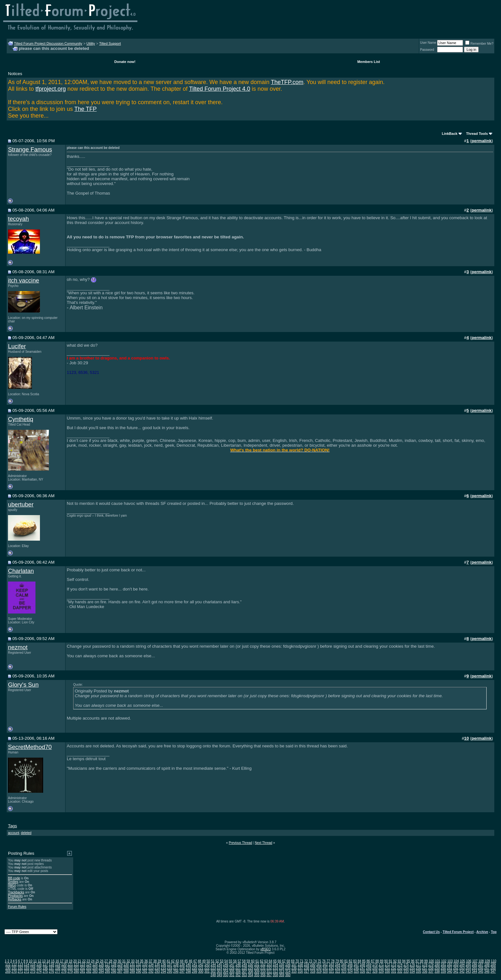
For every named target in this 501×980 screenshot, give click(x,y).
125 (95, 965)
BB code (14, 878)
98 (422, 961)
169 (369, 965)
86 (368, 961)
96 (413, 961)
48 (200, 961)
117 (45, 965)
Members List (369, 62)
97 (417, 961)
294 (163, 972)
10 (31, 961)
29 (115, 961)
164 (338, 965)
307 (244, 972)
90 (386, 961)
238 (307, 968)
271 (20, 972)
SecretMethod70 (30, 747)
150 (251, 965)
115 (33, 965)
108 (481, 961)
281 (83, 972)
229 (251, 968)
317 (307, 972)
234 (282, 968)
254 (406, 968)
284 (101, 972)
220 (194, 968)
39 (159, 961)
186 (475, 965)
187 (481, 965)
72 (306, 961)
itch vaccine (23, 280)
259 (437, 968)
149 (244, 965)
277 (58, 972)
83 (355, 961)
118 (52, 965)
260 (443, 968)
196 (45, 968)
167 (356, 965)
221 (201, 968)
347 (493, 972)
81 (346, 961)
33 (133, 961)
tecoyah (18, 219)
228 (244, 968)
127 (108, 965)
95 (408, 961)
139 (182, 965)
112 (14, 965)
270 (14, 972)
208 (120, 968)
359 (282, 975)
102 (444, 961)
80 (342, 961)
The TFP (86, 109)
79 (337, 961)
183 (456, 965)
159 (307, 965)
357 (269, 975)
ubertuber (21, 504)
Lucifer (17, 346)
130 (126, 965)
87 (373, 961)
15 (53, 961)
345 (481, 972)
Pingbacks (15, 896)
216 (170, 968)
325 (356, 972)
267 (487, 968)
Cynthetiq (21, 419)
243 (338, 968)
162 (325, 965)
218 (182, 968)
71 (301, 961)
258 (431, 968)
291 (145, 972)
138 (176, 965)
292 (151, 972)
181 (443, 965)
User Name (428, 43)
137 (170, 965)
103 (450, 961)
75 (319, 961)
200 (70, 968)
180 (437, 965)
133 (145, 965)
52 (217, 961)
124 (89, 965)
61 (257, 961)
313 (282, 972)
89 (382, 961)
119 (58, 965)
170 (375, 965)
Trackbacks (16, 892)
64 (270, 961)
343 (468, 972)
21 (79, 961)
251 (387, 968)
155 (282, 965)
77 (328, 961)
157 (294, 965)
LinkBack (450, 134)
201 (77, 968)
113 (20, 965)
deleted (26, 833)
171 (381, 965)
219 (188, 968)
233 (276, 968)
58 (244, 961)
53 (222, 961)
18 (66, 961)
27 (106, 961)
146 (226, 965)
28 (110, 961)
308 (251, 972)
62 (262, 961)
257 (425, 968)
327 (369, 972)
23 (88, 961)
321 (331, 972)
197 (52, 968)
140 (188, 965)
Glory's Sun (23, 685)
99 (426, 961)
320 (325, 972)
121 (70, 965)
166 (350, 965)
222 (207, 968)
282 (89, 972)
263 (462, 968)
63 (266, 961)
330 (387, 972)
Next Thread (263, 843)
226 (232, 968)
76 (324, 961)
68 (288, 961)
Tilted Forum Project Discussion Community (48, 43)
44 (182, 961)
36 (146, 961)
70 (297, 961)
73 (310, 961)
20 (75, 961)
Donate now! (125, 62)
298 (188, 972)
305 (232, 972)
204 (95, 968)
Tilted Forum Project (458, 932)
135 (157, 965)
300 (201, 972)
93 (399, 961)
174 (400, 965)
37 (151, 961)
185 (468, 965)
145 (219, 965)
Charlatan (21, 571)
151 (257, 965)
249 (375, 968)
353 (244, 975)
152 (263, 965)
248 (369, 968)
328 (375, 972)
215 (163, 968)
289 (132, 972)
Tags (12, 826)
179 (431, 965)
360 (288, 975)
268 (493, 968)
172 (387, 965)
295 (170, 972)
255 (412, 968)
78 (333, 961)
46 (191, 961)
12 (39, 961)
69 (293, 961)
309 (257, 972)
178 (425, 965)
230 (257, 968)
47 (195, 961)
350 (226, 975)
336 (425, 972)
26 (102, 961)
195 (39, 968)
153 (269, 965)
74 (315, 961)
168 (362, 965)
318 (313, 972)
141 (194, 965)
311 (269, 972)
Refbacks (15, 899)
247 (362, 968)
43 (177, 961)
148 (238, 965)
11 (35, 961)
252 (393, 968)
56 (235, 961)
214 (157, 968)
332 (400, 972)
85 (364, 961)
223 (213, 968)
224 (219, 968)
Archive (482, 932)
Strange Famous (30, 149)
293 (157, 972)
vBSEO (266, 949)
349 (219, 975)
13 (44, 961)
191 (14, 968)
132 (139, 965)
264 (468, 968)
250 (381, 968)
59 (248, 961)
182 (450, 965)
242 (331, 968)
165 (344, 965)
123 (83, 965)
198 (58, 968)
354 (251, 975)
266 (481, 968)
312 (276, 972)
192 (20, 968)
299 (194, 972)
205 (101, 968)
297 (182, 972)
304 (226, 972)
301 (207, 972)
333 (406, 972)
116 (39, 965)
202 (83, 968)
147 (232, 965)
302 (213, 972)
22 (84, 961)
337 (431, 972)
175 (406, 965)
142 (201, 965)
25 (97, 961)
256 (418, 968)
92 (395, 961)
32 (128, 961)
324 (350, 972)
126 (101, 965)
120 (64, 965)
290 (139, 972)
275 (45, 972)
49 (204, 961)
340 (450, 972)
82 (350, 961)
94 (404, 961)
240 (319, 968)
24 (93, 961)
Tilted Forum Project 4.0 (220, 89)
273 (33, 972)
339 (443, 972)
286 (114, 972)
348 (213, 975)
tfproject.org (51, 89)
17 (62, 961)
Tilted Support (110, 43)
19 (70, 961)
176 (412, 965)
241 (325, 968)
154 (276, 965)
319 (319, 972)
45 (186, 961)
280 (77, 972)
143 (207, 965)
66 (279, 961)
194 (33, 968)
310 (263, 972)
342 (462, 972)
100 (432, 961)
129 (120, 965)
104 (456, 961)
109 (487, 961)
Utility (91, 43)
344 (475, 972)
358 (276, 975)
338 (437, 972)
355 (257, 975)
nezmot (18, 647)
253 (400, 968)
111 (8, 965)
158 (300, 965)
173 (393, 965)
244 (344, 968)
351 (232, 975)
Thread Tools (477, 134)
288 (126, 972)
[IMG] (12, 885)
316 (300, 972)
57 (239, 961)
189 (493, 965)
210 (132, 968)
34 (137, 961)
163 (331, 965)
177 (418, 965)
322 (338, 972)
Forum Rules (17, 907)
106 (469, 961)
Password (427, 50)
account (14, 833)
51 (213, 961)
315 (294, 972)
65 (275, 961)
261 (450, 968)
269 (8, 972)
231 (263, 968)
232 (269, 968)
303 (219, 972)
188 (487, 965)
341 (456, 972)
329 (381, 972)
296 (176, 972)
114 (27, 965)
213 (151, 968)
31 (124, 961)
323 (344, 972)
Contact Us (432, 932)
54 (226, 961)
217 (176, 968)
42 (173, 961)
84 (359, 961)
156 (288, 965)
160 (313, 965)
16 (57, 961)
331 (393, 972)
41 (168, 961)
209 (126, 968)
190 (8, 968)
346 (487, 972)
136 (163, 965)
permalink (482, 141)
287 (120, 972)
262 (456, 968)
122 (77, 965)
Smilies (13, 882)
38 (155, 961)
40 (164, 961)
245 (350, 968)
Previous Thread (240, 843)
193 (27, 968)
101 (438, 961)
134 (151, 965)
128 (114, 965)
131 (132, 965)
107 (475, 961)
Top (494, 932)
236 (294, 968)
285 (108, 972)
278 (64, 972)
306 (238, 972)
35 (142, 961)
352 (238, 975)
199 (64, 968)
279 (70, 972)
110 (493, 961)
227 (238, 968)
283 (95, 972)
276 (52, 972)
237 (300, 968)
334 (412, 972)
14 (48, 961)
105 (462, 961)
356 (263, 975)
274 (39, 972)
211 (139, 968)
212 (145, 968)
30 (119, 961)
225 (226, 968)
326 (362, 972)
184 (462, 965)
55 (231, 961)
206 (108, 968)
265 (475, 968)
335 (418, 972)
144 (213, 965)
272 (27, 972)
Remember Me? (479, 44)
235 (288, 968)
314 (288, 972)
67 (284, 961)
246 (356, 968)
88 (377, 961)
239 (313, 968)
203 (89, 968)
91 (390, 961)
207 (114, 968)
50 (208, 961)
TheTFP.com (287, 82)
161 (319, 965)
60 (253, 961)
